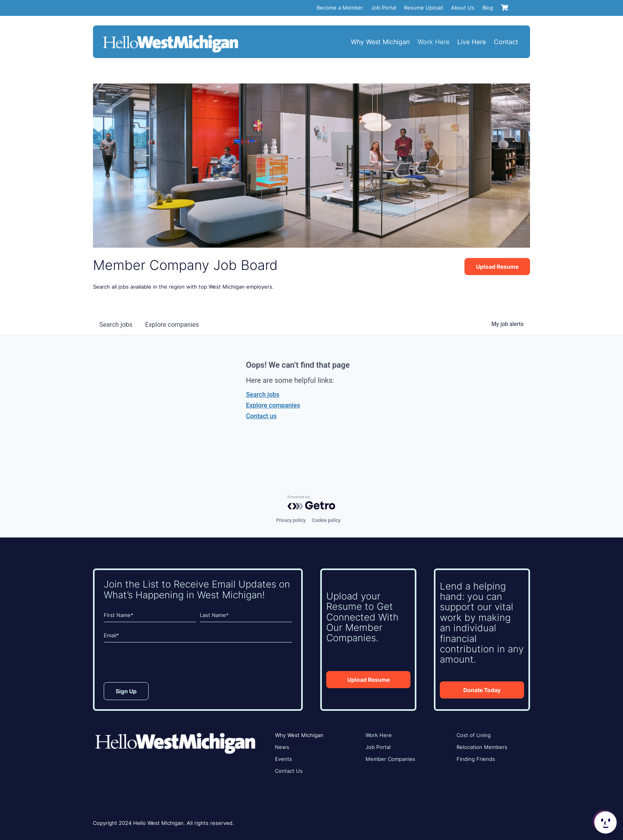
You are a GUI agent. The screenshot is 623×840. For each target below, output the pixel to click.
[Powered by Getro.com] (311, 502)
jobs (116, 325)
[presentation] (164, 664)
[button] (605, 823)
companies (172, 325)
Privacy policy (291, 520)
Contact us (261, 416)
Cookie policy (326, 520)
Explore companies (273, 405)
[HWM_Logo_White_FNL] (170, 36)
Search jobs (263, 395)
